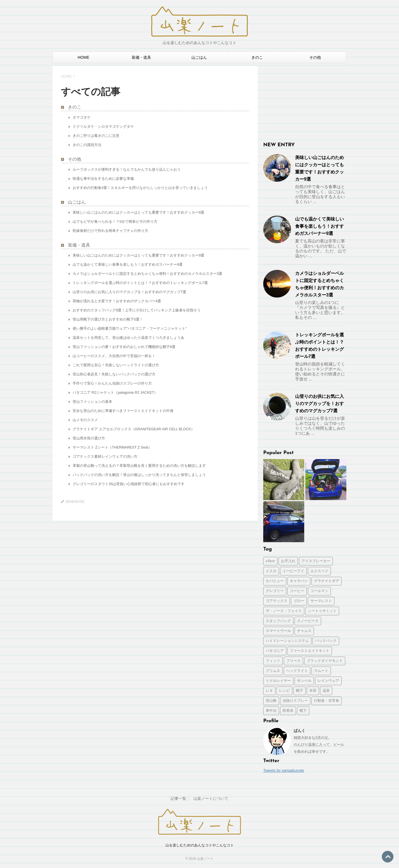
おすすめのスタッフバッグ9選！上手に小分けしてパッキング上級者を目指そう (137, 310)
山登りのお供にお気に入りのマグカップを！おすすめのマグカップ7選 (129, 292)
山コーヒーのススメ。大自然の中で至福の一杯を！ (114, 356)
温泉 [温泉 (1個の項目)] (326, 691)
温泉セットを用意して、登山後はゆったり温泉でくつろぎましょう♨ (128, 338)
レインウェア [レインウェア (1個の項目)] (328, 681)
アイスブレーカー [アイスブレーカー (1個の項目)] (316, 561)
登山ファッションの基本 (92, 402)
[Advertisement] (305, 101)
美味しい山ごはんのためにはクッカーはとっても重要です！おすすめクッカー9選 (138, 212)
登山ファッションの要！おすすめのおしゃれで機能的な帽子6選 (124, 347)
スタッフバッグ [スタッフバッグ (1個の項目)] (278, 621)
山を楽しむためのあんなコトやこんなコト (200, 845)
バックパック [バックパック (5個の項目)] (326, 641)
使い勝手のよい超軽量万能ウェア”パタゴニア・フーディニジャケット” (130, 328)
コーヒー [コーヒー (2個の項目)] (297, 591)
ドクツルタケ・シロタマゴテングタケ (103, 126)
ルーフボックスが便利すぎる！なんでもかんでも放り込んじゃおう (127, 169)
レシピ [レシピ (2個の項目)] (284, 691)
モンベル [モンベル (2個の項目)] (304, 681)
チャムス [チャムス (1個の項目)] (304, 631)
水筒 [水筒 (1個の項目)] (313, 691)
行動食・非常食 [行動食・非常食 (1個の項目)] (327, 701)
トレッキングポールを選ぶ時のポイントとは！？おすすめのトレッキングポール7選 (140, 283)
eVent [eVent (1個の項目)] (270, 561)
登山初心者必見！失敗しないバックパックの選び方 (114, 374)
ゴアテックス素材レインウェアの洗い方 (105, 456)
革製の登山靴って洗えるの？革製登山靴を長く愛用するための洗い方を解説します (139, 466)
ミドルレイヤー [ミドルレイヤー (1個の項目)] (278, 681)
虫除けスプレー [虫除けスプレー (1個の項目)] (295, 701)
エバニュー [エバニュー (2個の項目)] (275, 581)
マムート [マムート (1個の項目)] (321, 671)
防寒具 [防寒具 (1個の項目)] (288, 711)
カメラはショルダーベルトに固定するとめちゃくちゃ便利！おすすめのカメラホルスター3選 (147, 274)
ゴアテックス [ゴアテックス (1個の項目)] (277, 601)
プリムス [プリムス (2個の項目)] (273, 671)
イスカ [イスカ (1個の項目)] (271, 571)
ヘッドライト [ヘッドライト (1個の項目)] (297, 671)
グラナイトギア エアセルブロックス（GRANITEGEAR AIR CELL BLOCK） (134, 429)
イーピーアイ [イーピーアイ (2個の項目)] (293, 571)
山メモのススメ (85, 420)
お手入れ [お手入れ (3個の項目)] (288, 561)
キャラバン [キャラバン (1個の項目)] (299, 581)
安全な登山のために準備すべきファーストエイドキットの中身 (123, 411)
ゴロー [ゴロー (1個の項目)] (299, 601)
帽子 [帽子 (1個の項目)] (300, 691)
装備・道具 (141, 57)
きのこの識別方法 (87, 145)
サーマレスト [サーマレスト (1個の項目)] (321, 601)
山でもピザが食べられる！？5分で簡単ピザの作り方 (115, 222)
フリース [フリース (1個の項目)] (293, 661)
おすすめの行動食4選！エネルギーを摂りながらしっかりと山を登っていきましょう (140, 188)
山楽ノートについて (211, 798)
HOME (83, 57)
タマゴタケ (82, 117)
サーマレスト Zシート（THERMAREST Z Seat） (112, 447)
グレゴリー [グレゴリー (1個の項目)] (275, 591)
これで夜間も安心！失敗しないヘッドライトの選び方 (116, 365)
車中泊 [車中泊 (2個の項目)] (271, 711)
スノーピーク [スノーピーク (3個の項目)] (308, 621)
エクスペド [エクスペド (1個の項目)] (319, 571)
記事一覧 (178, 798)
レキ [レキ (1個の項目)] (269, 691)
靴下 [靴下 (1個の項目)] (303, 711)
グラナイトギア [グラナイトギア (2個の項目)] (327, 581)
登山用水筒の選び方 (89, 438)
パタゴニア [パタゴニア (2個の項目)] (275, 651)
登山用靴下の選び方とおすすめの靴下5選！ (108, 319)
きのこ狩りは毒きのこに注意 (96, 136)
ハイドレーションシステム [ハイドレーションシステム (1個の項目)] (287, 641)
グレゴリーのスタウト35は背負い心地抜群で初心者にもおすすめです (129, 484)
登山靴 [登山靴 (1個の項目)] (271, 701)
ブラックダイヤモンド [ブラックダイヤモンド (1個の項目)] (325, 661)
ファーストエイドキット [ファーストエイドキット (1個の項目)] (310, 651)
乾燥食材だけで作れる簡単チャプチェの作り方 (110, 231)
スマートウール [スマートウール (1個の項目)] (278, 631)
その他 (315, 57)
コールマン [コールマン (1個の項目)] (319, 591)
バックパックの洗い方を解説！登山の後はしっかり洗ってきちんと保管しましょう (139, 475)
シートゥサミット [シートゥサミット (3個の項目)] (322, 611)
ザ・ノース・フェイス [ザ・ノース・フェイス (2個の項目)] (284, 611)
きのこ (257, 57)
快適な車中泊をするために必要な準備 (103, 179)
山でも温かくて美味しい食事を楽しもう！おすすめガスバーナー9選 (128, 264)
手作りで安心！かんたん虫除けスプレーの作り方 (112, 383)
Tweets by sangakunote (284, 770)
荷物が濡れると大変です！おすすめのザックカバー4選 (117, 301)
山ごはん (199, 57)
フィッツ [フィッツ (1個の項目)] (273, 661)
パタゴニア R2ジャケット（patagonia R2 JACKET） (115, 392)
